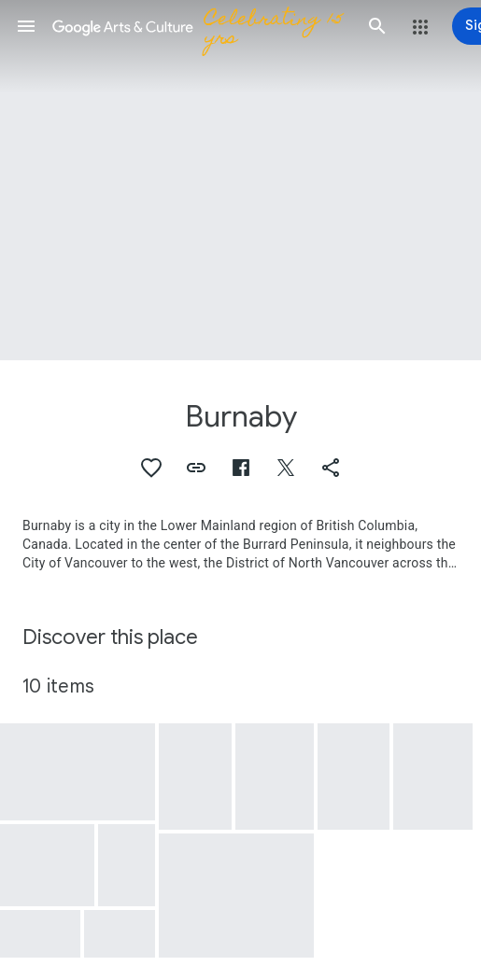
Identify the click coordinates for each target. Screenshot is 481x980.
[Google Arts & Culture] (202, 26)
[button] (26, 26)
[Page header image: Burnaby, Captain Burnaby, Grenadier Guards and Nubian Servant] (240, 180)
